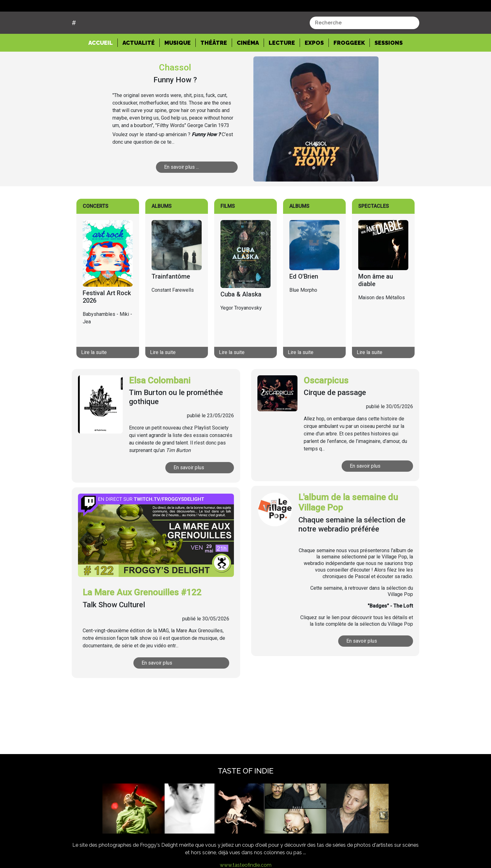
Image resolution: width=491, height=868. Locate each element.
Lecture (282, 67)
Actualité (139, 67)
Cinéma (248, 67)
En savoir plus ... (182, 190)
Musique (178, 67)
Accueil (103, 66)
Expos (314, 67)
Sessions (389, 67)
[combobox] (364, 47)
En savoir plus (189, 491)
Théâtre (214, 67)
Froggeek (349, 67)
